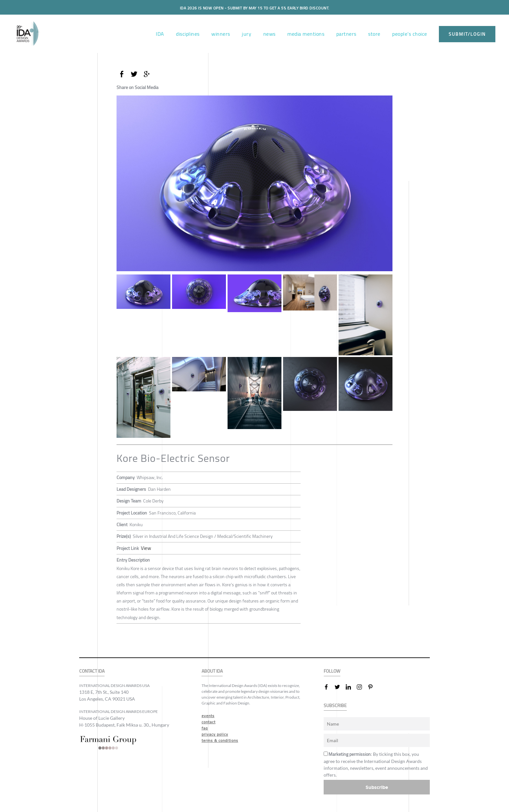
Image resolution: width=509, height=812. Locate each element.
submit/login (467, 34)
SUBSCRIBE (335, 705)
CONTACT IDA (92, 671)
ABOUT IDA (212, 671)
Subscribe (377, 787)
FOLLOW (332, 671)
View (146, 548)
